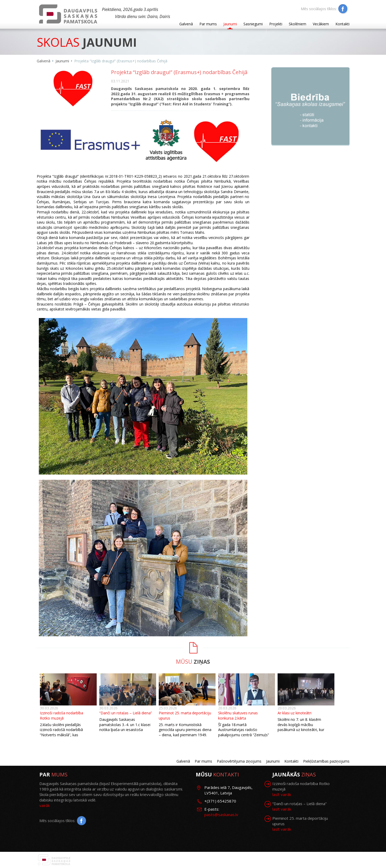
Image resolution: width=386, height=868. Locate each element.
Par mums (208, 24)
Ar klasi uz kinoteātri (295, 713)
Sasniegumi (253, 24)
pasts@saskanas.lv (221, 815)
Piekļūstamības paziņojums (326, 761)
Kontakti (342, 24)
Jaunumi (230, 24)
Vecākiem (321, 24)
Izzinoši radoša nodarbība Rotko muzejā (62, 716)
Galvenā (186, 24)
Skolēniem (298, 24)
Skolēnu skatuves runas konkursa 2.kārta (238, 716)
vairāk (45, 805)
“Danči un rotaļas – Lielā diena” (126, 713)
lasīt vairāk (282, 794)
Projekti (276, 24)
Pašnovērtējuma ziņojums (239, 761)
